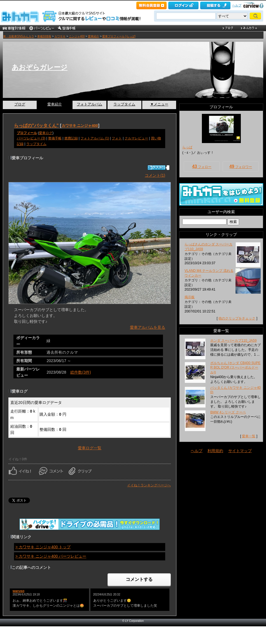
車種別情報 (44, 36)
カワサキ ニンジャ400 (80, 126)
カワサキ (60, 36)
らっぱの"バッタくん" (36, 125)
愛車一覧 (249, 436)
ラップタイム (124, 104)
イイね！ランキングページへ (149, 485)
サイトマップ (240, 451)
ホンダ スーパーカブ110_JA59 (233, 341)
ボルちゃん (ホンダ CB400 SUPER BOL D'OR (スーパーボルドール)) (235, 368)
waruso (18, 591)
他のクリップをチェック (237, 318)
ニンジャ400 (77, 36)
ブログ (20, 104)
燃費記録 (71, 138)
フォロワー (241, 166)
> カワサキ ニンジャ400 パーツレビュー (51, 556)
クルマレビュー (136, 138)
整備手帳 (55, 138)
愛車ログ (46, 133)
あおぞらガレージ (40, 67)
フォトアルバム (89, 104)
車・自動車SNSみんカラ (19, 36)
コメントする (139, 579)
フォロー (202, 166)
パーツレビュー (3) (31, 138)
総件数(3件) (81, 372)
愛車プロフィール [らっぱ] (119, 36)
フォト (117, 138)
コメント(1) (155, 175)
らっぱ (187, 147)
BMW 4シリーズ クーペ (228, 412)
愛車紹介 (94, 36)
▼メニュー (159, 104)
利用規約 (215, 451)
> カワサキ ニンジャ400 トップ (43, 547)
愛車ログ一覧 (90, 448)
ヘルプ (237, 5)
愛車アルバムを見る (148, 327)
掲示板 (190, 297)
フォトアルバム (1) (95, 138)
